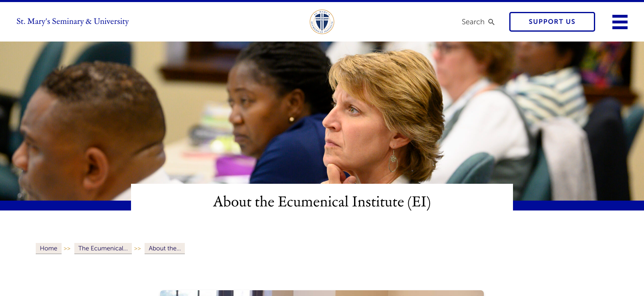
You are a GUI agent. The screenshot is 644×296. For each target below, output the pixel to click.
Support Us (552, 22)
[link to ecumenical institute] (322, 22)
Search (473, 22)
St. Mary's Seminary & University (73, 22)
